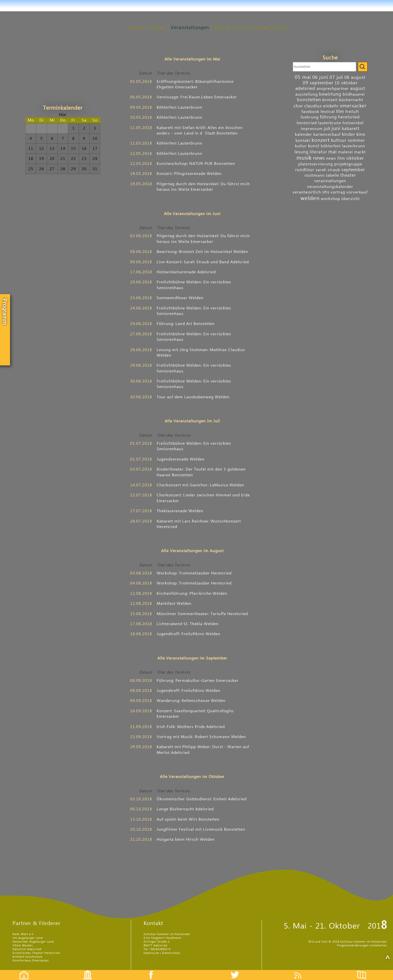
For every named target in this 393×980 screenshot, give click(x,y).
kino (361, 134)
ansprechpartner (333, 89)
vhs (326, 192)
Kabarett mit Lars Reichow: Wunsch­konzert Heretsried (199, 524)
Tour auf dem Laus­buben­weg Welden (193, 397)
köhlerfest (331, 146)
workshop (330, 199)
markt (360, 152)
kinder (349, 134)
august (358, 88)
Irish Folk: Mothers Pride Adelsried (191, 727)
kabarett (351, 129)
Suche (281, 28)
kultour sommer (348, 140)
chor (298, 106)
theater (348, 175)
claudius (313, 106)
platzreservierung (316, 164)
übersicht (351, 199)
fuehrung (310, 117)
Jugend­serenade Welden (181, 459)
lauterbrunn (354, 146)
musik (304, 158)
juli (327, 129)
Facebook (148, 971)
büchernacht (351, 100)
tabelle (332, 175)
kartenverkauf (327, 135)
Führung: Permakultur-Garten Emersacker (198, 681)
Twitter (238, 971)
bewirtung (330, 94)
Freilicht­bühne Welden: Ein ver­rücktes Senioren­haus (194, 285)
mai (333, 152)
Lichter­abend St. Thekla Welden (188, 624)
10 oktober (346, 83)
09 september (318, 83)
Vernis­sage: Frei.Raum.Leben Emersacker (197, 97)
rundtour (305, 170)
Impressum (151, 953)
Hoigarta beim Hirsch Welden (186, 839)
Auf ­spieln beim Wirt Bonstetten (188, 819)
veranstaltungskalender (330, 187)
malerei (346, 152)
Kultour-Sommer (147, 28)
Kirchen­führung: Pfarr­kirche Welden (192, 594)
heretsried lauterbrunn (319, 123)
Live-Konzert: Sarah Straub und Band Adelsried (203, 262)
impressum (312, 129)
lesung (302, 152)
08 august (355, 77)
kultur (301, 146)
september (353, 170)
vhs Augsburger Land (28, 938)
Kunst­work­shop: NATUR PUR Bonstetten (196, 164)
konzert (321, 140)
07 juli (336, 77)
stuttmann (315, 175)
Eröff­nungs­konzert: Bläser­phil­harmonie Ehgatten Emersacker (195, 84)
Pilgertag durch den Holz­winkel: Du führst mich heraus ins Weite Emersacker (203, 187)
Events (84, 971)
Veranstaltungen (190, 28)
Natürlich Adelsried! (27, 949)
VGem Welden (23, 945)
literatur (318, 152)
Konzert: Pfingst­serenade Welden (189, 174)
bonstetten (309, 100)
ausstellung (307, 94)
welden (310, 198)
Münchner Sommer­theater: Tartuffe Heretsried (202, 614)
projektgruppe (348, 164)
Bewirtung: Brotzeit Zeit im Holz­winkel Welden (202, 252)
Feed (302, 971)
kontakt (303, 141)
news (319, 158)
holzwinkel (353, 123)
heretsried (349, 117)
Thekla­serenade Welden (180, 511)
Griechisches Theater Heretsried (36, 953)
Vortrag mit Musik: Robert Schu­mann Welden (201, 737)
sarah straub (328, 170)
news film (336, 158)
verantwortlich (307, 192)
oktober (355, 158)
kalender (304, 135)
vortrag (338, 192)
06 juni (320, 77)
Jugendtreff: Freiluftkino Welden (188, 634)
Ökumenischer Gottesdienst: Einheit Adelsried (202, 799)
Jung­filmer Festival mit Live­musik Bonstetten (201, 829)
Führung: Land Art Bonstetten (186, 324)
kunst (314, 146)
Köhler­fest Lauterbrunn (179, 107)
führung (328, 117)
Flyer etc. (364, 971)
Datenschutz (171, 953)
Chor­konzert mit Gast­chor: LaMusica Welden (200, 485)
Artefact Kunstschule (28, 957)
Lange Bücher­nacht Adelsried (185, 809)
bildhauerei (354, 94)
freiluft (352, 112)
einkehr (331, 106)
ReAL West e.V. (23, 934)
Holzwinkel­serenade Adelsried (186, 272)
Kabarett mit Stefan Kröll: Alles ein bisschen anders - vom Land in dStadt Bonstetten (200, 130)
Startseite (21, 971)
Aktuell (222, 28)
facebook (310, 112)
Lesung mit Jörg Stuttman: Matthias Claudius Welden (201, 353)
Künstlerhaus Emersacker (31, 961)
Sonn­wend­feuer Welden (180, 298)
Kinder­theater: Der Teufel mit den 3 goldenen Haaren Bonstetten (201, 472)
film (340, 112)
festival (328, 112)
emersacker (353, 106)
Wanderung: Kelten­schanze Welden (191, 701)
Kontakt (261, 28)
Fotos (241, 28)
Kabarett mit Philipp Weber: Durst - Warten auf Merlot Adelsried (203, 750)
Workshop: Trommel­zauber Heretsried (194, 573)
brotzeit (330, 100)
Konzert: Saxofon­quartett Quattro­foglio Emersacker (195, 714)
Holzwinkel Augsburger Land (33, 942)
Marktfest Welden (174, 604)
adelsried (305, 88)
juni (336, 128)
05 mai (303, 77)
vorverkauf (357, 192)
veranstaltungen (330, 181)
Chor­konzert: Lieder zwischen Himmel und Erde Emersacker (203, 498)
